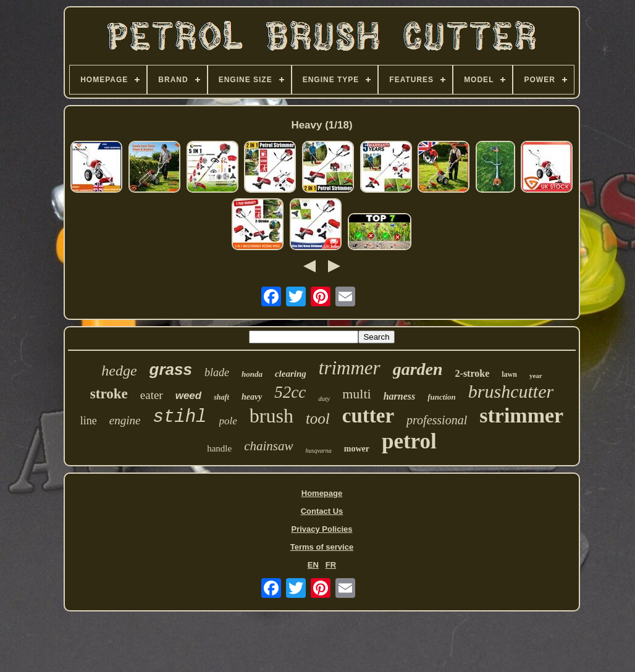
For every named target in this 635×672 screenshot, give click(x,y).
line (89, 421)
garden (418, 369)
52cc (290, 392)
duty (324, 398)
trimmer (350, 368)
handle (219, 448)
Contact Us (322, 511)
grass (171, 369)
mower (357, 449)
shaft (221, 397)
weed (189, 396)
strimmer (521, 415)
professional (437, 420)
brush (271, 416)
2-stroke (473, 373)
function (442, 397)
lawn (509, 374)
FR (331, 565)
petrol (409, 441)
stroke (109, 394)
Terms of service (322, 547)
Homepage (322, 493)
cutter (368, 416)
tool (318, 418)
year (536, 376)
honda (252, 374)
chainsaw (268, 446)
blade (217, 372)
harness (400, 396)
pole (228, 421)
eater (152, 395)
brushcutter (511, 391)
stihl (179, 417)
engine (125, 420)
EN (313, 565)
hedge (119, 371)
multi (356, 394)
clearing (291, 374)
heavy (252, 397)
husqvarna (319, 451)
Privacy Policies (322, 529)
